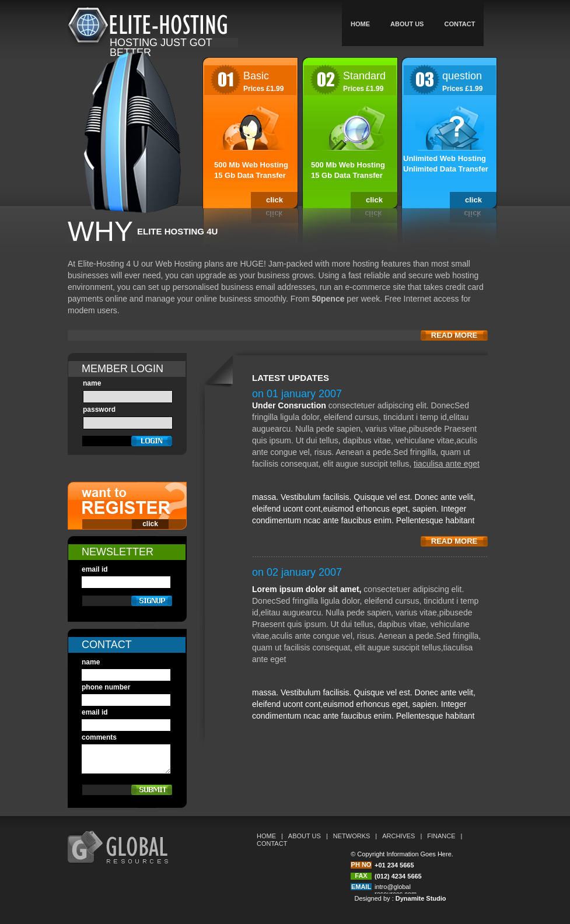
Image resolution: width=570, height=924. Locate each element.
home (360, 24)
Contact (459, 24)
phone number (106, 687)
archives (398, 836)
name (92, 383)
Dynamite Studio (421, 898)
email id (95, 569)
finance (441, 836)
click (274, 200)
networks (352, 836)
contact (272, 843)
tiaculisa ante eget (447, 464)
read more (454, 335)
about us (407, 24)
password (99, 409)
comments (99, 737)
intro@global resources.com (396, 890)
